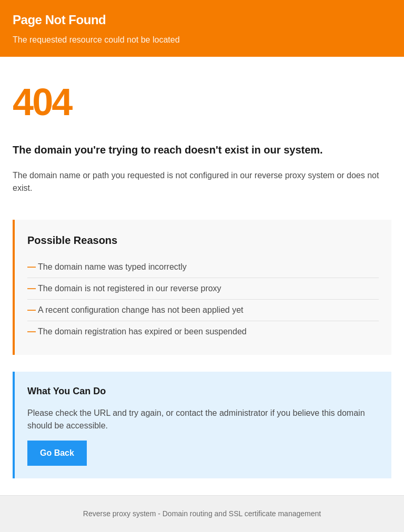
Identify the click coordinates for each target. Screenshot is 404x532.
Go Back (57, 453)
